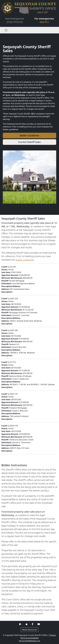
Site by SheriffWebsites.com (30, 641)
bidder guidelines (25, 260)
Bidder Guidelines (29, 135)
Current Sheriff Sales (29, 142)
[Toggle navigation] (6, 30)
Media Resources (30, 630)
